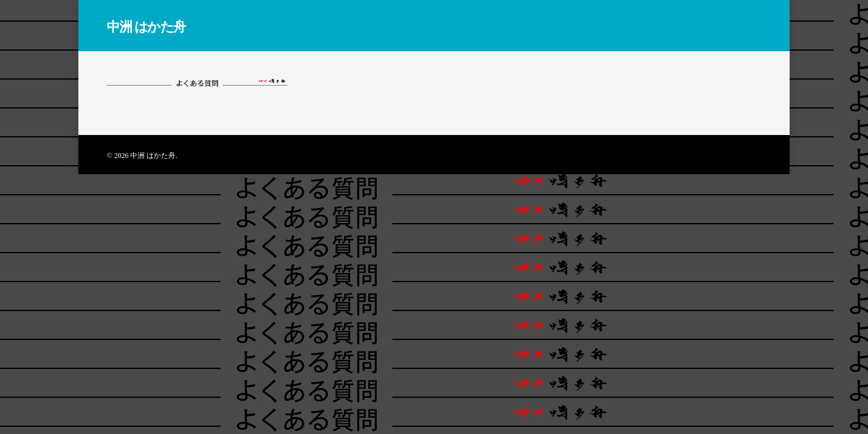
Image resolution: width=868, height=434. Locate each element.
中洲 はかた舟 (146, 26)
